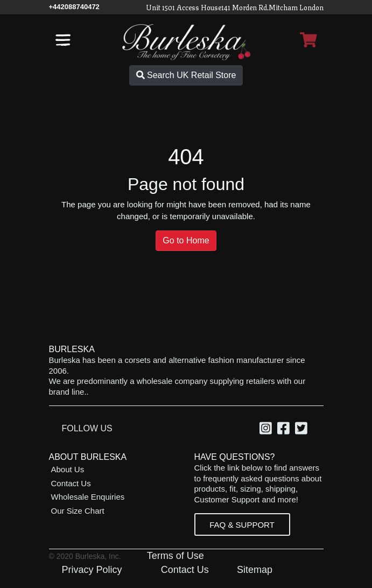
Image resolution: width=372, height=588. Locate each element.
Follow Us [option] (87, 428)
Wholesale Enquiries (88, 497)
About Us (68, 469)
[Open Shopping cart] (308, 40)
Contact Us (71, 483)
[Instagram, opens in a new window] (267, 430)
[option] (267, 430)
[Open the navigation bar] (63, 40)
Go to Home (186, 240)
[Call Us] (74, 7)
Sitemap (255, 570)
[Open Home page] (186, 41)
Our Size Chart (78, 511)
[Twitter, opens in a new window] (303, 430)
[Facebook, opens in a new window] (285, 430)
